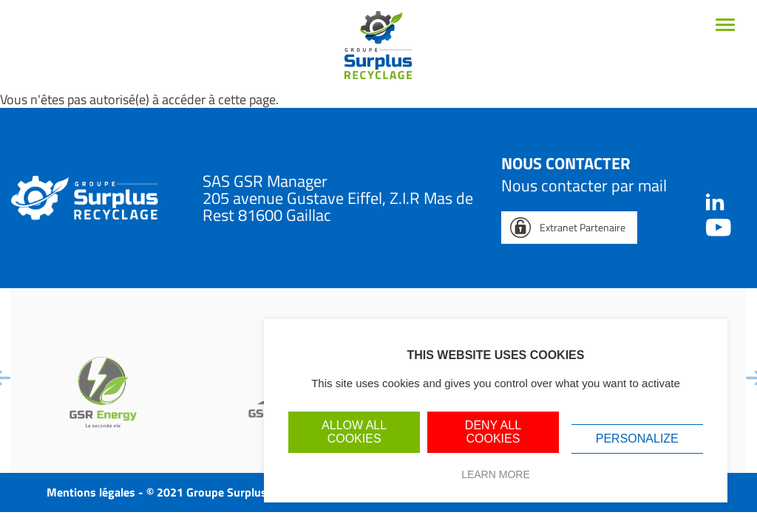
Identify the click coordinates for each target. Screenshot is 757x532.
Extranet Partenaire (583, 227)
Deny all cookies (493, 432)
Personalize (637, 439)
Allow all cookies (354, 432)
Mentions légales (91, 492)
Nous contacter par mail (584, 185)
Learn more (496, 474)
